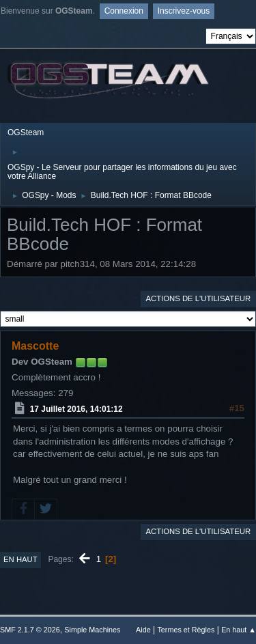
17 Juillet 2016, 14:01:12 (76, 409)
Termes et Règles (186, 630)
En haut (20, 559)
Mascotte (35, 346)
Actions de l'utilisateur (198, 298)
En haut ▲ (239, 630)
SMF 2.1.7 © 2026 (30, 630)
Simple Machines (92, 630)
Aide (143, 630)
